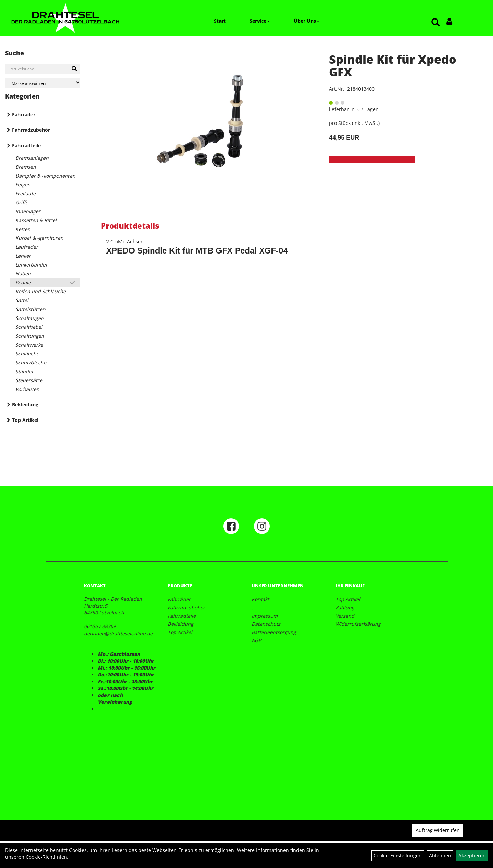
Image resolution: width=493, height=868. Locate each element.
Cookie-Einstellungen (398, 856)
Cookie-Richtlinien (46, 857)
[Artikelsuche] (435, 23)
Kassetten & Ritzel (36, 220)
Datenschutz (266, 624)
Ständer (24, 371)
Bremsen (26, 167)
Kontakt (260, 599)
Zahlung (345, 607)
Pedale (23, 282)
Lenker (23, 256)
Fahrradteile (26, 146)
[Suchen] (74, 69)
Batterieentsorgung (274, 632)
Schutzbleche (31, 362)
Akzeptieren (472, 856)
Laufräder (27, 247)
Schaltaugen (30, 318)
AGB (256, 640)
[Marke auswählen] (43, 83)
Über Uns (307, 21)
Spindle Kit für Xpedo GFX (393, 66)
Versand (345, 616)
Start (220, 21)
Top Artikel (25, 420)
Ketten (23, 229)
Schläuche (27, 354)
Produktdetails (130, 225)
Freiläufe (26, 193)
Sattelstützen (30, 309)
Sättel (22, 300)
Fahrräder (24, 114)
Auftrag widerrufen (438, 830)
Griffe (22, 202)
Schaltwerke (29, 345)
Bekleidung (25, 405)
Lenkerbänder (31, 265)
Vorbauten (27, 389)
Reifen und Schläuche (41, 291)
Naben (23, 274)
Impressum (265, 616)
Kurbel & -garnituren (39, 238)
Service (260, 21)
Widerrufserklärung (358, 624)
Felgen (23, 185)
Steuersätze (29, 380)
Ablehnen (440, 856)
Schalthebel (29, 327)
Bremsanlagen (32, 158)
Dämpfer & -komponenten (45, 176)
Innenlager (28, 211)
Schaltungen (30, 336)
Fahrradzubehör (31, 130)
